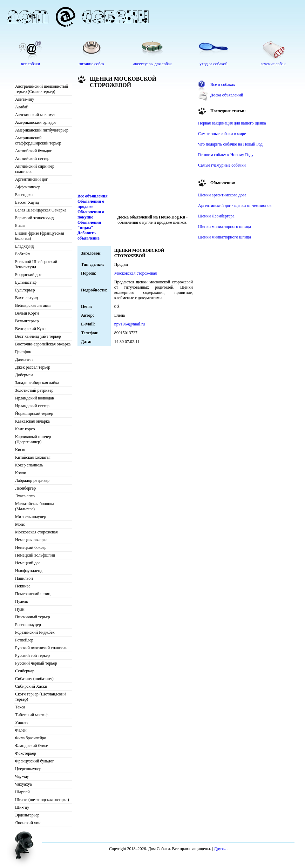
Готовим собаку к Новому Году (226, 155)
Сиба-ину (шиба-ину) (34, 679)
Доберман (24, 375)
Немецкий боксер (31, 547)
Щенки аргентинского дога (222, 195)
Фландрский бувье (32, 746)
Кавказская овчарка (32, 421)
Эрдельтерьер (27, 815)
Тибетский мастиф (32, 715)
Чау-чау (22, 776)
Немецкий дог (28, 563)
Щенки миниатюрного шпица (225, 227)
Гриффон (23, 352)
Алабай (22, 107)
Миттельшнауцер (31, 517)
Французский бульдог (35, 761)
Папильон (24, 578)
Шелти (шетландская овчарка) (42, 800)
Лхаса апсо (25, 496)
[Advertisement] (135, 143)
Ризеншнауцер (28, 625)
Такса (20, 707)
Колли (21, 473)
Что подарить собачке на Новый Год (230, 144)
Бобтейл (22, 254)
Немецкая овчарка (31, 540)
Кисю (20, 450)
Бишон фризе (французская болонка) (40, 236)
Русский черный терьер (36, 663)
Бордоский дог (28, 275)
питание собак (91, 64)
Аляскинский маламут (35, 115)
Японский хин (28, 823)
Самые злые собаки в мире (222, 134)
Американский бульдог (36, 122)
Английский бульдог (33, 151)
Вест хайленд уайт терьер (38, 336)
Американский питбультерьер (42, 130)
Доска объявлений (227, 95)
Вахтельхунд (26, 298)
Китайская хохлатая (33, 457)
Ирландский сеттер (32, 406)
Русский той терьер (32, 655)
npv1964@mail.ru (130, 324)
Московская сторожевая (36, 532)
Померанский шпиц (33, 594)
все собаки (30, 64)
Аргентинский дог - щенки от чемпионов (235, 206)
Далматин (24, 359)
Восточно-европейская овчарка (43, 344)
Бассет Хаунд (27, 202)
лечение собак (273, 64)
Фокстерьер (26, 753)
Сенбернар (25, 671)
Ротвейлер (24, 640)
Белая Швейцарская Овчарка (41, 210)
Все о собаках (223, 85)
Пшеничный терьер (32, 617)
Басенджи (24, 195)
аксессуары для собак (152, 64)
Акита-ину (25, 99)
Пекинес (23, 586)
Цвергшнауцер (28, 769)
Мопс (20, 524)
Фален (21, 730)
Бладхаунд (24, 246)
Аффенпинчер (28, 187)
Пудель (22, 601)
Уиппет (22, 722)
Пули (20, 609)
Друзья (220, 849)
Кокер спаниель (29, 465)
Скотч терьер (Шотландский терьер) (40, 697)
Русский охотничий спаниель (41, 648)
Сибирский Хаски (31, 686)
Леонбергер (25, 488)
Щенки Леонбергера (216, 216)
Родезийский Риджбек (35, 632)
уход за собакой (213, 64)
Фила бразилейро (31, 738)
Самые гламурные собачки (222, 165)
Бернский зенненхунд (34, 218)
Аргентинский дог (31, 179)
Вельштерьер (27, 321)
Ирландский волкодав (35, 398)
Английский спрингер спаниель (35, 169)
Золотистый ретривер (34, 390)
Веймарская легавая (33, 305)
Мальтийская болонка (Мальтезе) (35, 506)
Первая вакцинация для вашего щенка (232, 123)
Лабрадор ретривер (32, 480)
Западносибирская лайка (37, 383)
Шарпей (22, 792)
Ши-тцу (22, 807)
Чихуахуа (23, 784)
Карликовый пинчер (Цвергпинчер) (33, 439)
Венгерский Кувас (31, 329)
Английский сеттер (32, 159)
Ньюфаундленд (29, 571)
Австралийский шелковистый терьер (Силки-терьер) (42, 89)
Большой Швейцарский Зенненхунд (36, 264)
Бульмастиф (26, 282)
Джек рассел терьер (33, 367)
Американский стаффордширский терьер (38, 140)
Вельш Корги (27, 313)
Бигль (20, 226)
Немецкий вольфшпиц (35, 555)
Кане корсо (25, 429)
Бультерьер (25, 290)
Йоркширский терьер (34, 413)
